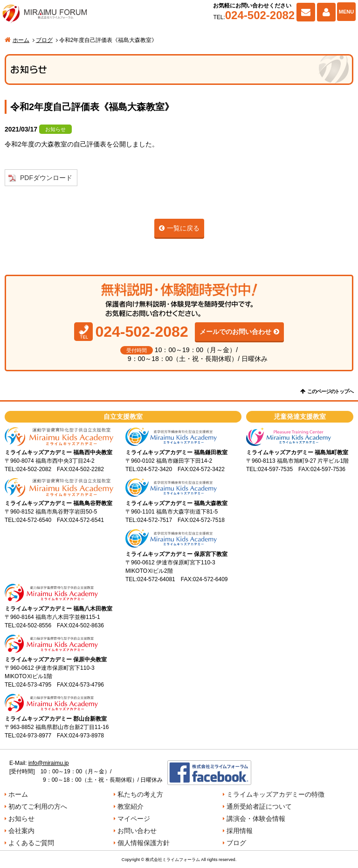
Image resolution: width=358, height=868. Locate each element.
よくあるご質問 (31, 843)
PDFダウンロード (46, 178)
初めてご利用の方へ (38, 806)
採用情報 (240, 831)
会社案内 (21, 831)
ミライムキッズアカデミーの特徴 (275, 794)
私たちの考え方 (140, 794)
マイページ (326, 12)
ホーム (21, 40)
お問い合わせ (306, 12)
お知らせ (21, 819)
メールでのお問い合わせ (235, 332)
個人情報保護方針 (144, 843)
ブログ (44, 40)
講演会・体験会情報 (256, 819)
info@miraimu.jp (49, 763)
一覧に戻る (183, 228)
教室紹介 (131, 806)
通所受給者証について (259, 806)
